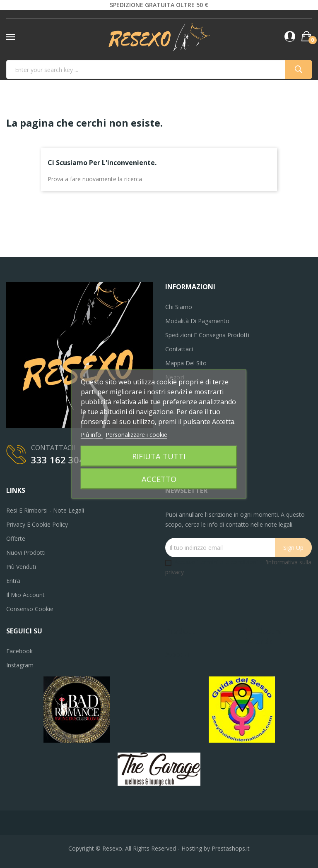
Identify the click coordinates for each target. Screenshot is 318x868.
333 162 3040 (60, 460)
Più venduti (21, 567)
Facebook (19, 651)
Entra (13, 581)
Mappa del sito (186, 363)
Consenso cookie (30, 609)
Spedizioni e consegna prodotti (207, 335)
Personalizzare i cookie (136, 435)
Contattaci (179, 349)
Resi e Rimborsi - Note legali (45, 510)
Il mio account (25, 595)
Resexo (112, 848)
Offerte (16, 538)
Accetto (159, 479)
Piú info (92, 435)
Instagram (20, 665)
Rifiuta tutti (159, 456)
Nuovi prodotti (26, 553)
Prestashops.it (231, 848)
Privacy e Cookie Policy (37, 524)
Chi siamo (179, 307)
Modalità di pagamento (197, 321)
